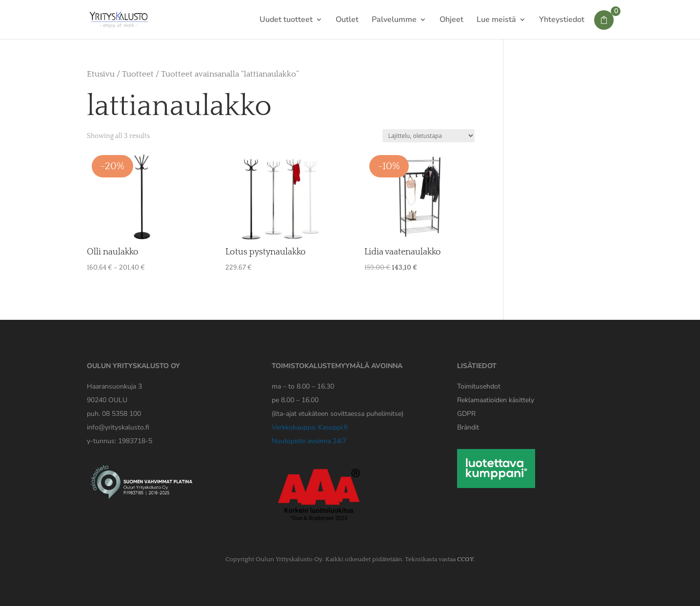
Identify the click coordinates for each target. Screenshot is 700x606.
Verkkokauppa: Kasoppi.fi (310, 427)
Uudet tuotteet (286, 20)
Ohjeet (451, 20)
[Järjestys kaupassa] (429, 136)
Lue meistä (496, 20)
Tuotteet (138, 74)
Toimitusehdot (479, 386)
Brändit (468, 427)
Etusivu (101, 74)
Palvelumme (394, 20)
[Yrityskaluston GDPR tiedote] (466, 414)
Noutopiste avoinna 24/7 (309, 441)
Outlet (347, 20)
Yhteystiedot (562, 20)
